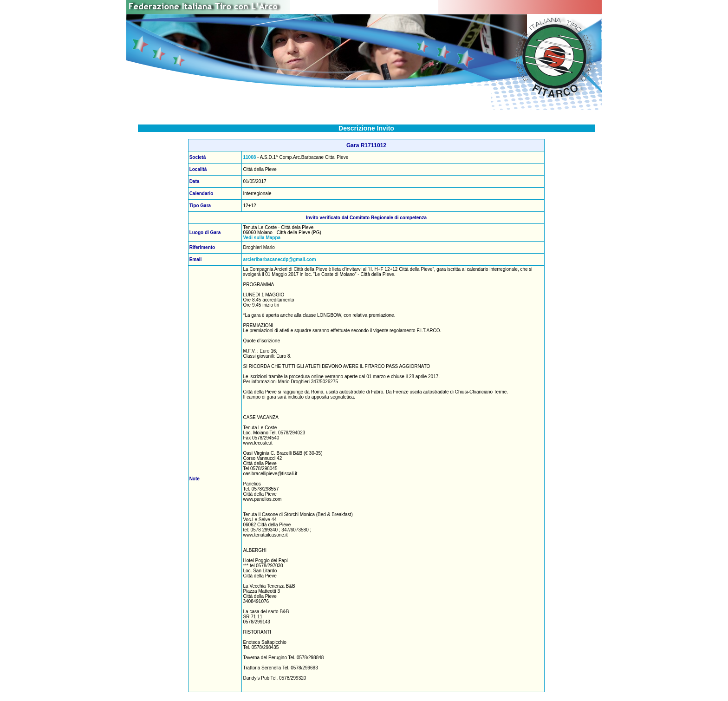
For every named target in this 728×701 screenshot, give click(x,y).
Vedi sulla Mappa (262, 238)
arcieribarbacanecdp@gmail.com (279, 259)
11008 (249, 157)
